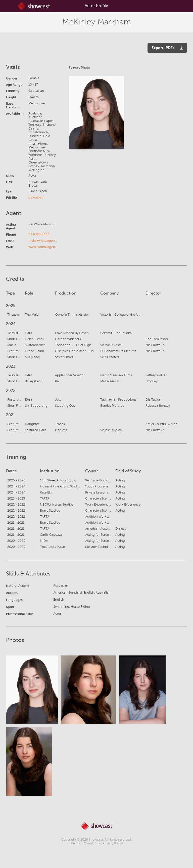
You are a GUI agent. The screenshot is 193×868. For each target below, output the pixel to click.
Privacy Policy (113, 843)
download (36, 197)
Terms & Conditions (85, 843)
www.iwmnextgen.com (45, 247)
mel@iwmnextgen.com (45, 241)
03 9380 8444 (39, 234)
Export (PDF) (163, 48)
